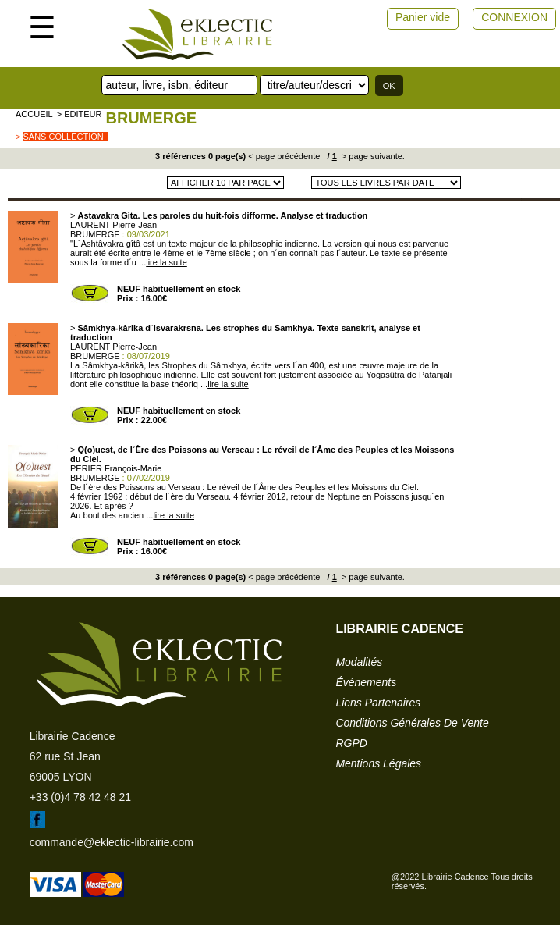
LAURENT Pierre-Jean (113, 225)
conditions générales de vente (412, 723)
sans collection (63, 137)
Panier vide (423, 17)
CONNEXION (514, 17)
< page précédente (284, 156)
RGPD (351, 743)
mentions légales (378, 763)
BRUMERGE (151, 118)
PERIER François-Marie (116, 468)
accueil (34, 114)
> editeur (80, 114)
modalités (359, 662)
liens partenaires (378, 703)
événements (366, 682)
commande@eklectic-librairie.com (112, 842)
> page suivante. (372, 156)
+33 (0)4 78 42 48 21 (80, 797)
